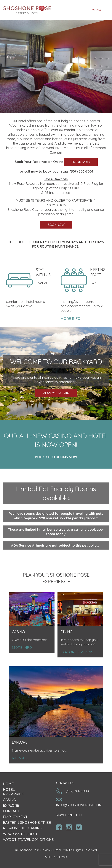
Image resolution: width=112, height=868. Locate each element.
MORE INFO (70, 319)
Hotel (9, 790)
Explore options (77, 652)
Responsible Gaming (23, 828)
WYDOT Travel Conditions (28, 840)
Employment (15, 817)
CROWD (61, 857)
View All (20, 758)
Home (8, 784)
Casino (10, 800)
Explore (11, 806)
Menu (96, 10)
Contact (11, 811)
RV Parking (14, 794)
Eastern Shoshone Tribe (27, 823)
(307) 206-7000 (72, 791)
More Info (22, 648)
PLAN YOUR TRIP (56, 393)
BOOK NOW (81, 162)
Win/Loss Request (20, 834)
